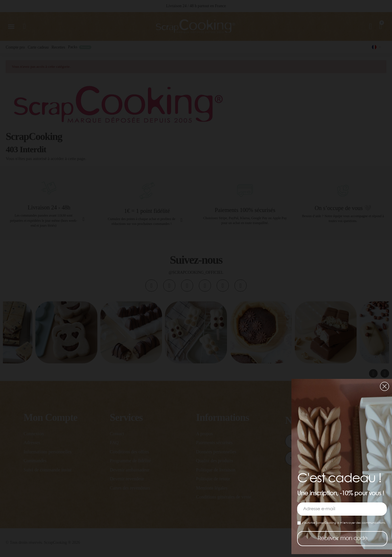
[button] (385, 386)
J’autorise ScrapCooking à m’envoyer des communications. (342, 523)
